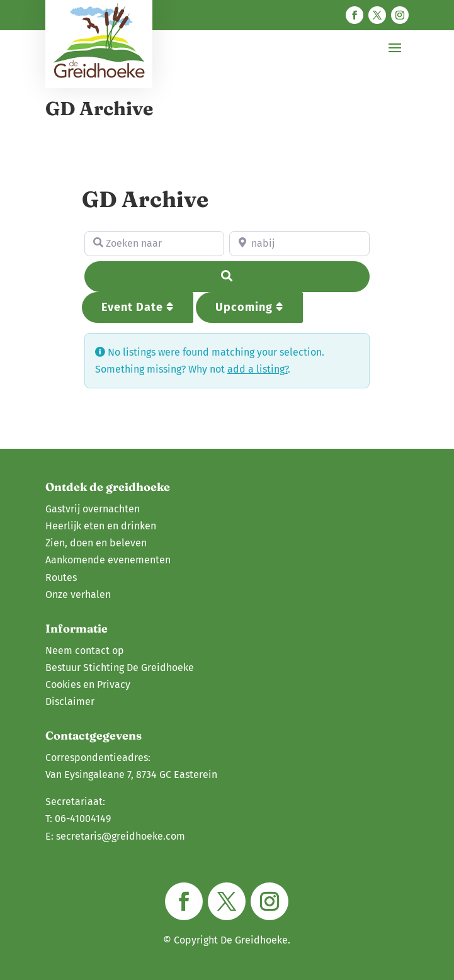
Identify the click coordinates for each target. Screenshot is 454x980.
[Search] (227, 277)
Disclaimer (70, 701)
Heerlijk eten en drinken (101, 526)
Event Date (138, 307)
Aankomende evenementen (108, 560)
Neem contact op (85, 651)
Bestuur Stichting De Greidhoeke (120, 667)
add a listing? (258, 369)
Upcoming (249, 307)
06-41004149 (83, 819)
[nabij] (299, 244)
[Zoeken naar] (155, 244)
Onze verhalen (78, 594)
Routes (61, 577)
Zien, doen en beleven (96, 543)
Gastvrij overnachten (93, 509)
